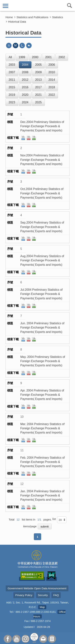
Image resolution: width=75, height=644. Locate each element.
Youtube (16, 639)
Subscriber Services (52, 639)
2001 (48, 57)
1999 (22, 57)
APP (34, 638)
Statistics (58, 17)
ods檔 (23, 138)
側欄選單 (5, 6)
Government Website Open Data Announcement (37, 588)
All (10, 57)
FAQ (56, 595)
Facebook (8, 639)
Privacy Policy (24, 595)
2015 (12, 87)
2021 (38, 95)
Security (43, 595)
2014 (52, 80)
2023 (12, 102)
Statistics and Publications (32, 17)
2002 (62, 57)
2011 (12, 80)
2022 (52, 95)
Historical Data (17, 22)
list (54, 519)
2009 (38, 72)
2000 (35, 57)
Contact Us (43, 639)
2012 (25, 80)
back (29, 46)
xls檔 (34, 138)
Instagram (25, 639)
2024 (25, 102)
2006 (52, 65)
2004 (25, 65)
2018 (52, 87)
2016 (25, 87)
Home (9, 17)
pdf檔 (29, 138)
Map (42, 607)
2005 (38, 65)
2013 (38, 80)
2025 (38, 102)
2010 (52, 72)
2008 (25, 72)
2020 (25, 95)
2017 (38, 87)
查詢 (70, 6)
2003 (12, 65)
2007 (12, 72)
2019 (12, 95)
